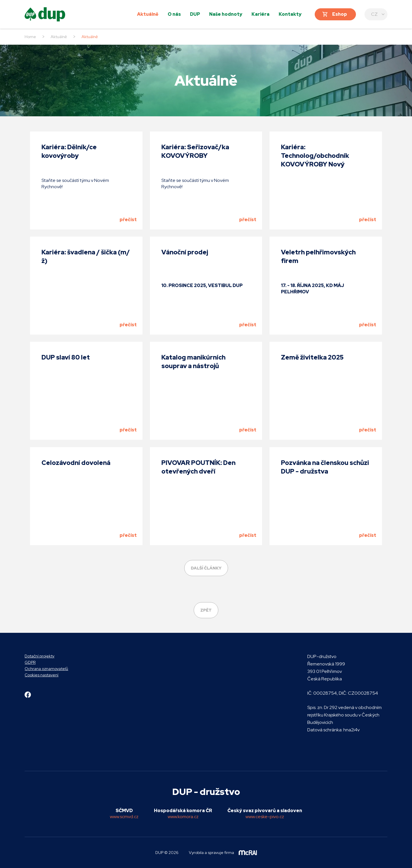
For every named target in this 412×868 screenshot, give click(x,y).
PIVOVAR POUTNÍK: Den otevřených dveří (198, 467)
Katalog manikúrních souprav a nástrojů (193, 362)
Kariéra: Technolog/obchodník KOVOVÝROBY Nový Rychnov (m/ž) (315, 160)
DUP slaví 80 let (66, 357)
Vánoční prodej (185, 252)
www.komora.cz (183, 817)
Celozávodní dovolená (76, 463)
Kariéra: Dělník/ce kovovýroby (69, 151)
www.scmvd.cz (124, 817)
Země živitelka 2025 (312, 357)
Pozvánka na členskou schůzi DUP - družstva (325, 467)
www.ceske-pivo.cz (265, 817)
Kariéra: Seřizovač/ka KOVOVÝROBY (195, 151)
